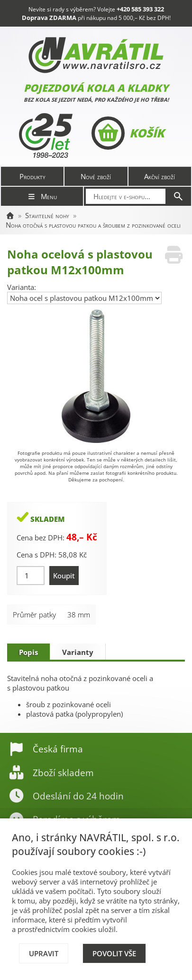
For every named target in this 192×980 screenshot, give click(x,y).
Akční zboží (160, 176)
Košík (128, 133)
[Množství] (31, 576)
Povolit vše (114, 953)
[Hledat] (178, 196)
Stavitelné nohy (47, 215)
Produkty (32, 176)
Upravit (44, 953)
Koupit (64, 576)
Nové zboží (96, 176)
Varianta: (22, 287)
